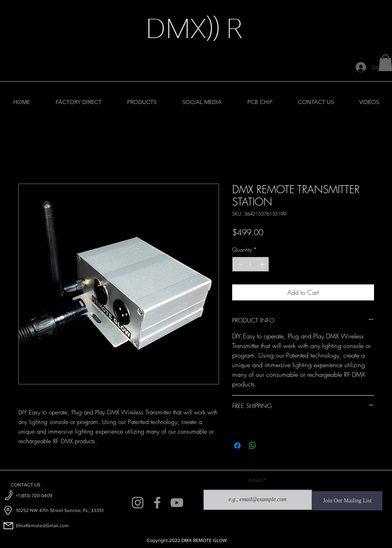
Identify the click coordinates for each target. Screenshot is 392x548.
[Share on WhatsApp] (253, 446)
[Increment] (263, 264)
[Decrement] (238, 264)
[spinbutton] (251, 264)
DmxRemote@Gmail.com (42, 526)
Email (256, 480)
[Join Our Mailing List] (347, 501)
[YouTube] (177, 503)
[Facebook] (157, 503)
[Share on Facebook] (237, 446)
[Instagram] (138, 503)
